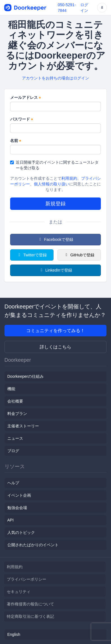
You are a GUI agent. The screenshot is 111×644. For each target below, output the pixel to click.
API (11, 520)
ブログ (13, 451)
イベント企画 (19, 495)
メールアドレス (25, 98)
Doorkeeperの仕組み (25, 376)
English (14, 634)
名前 (16, 141)
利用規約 (69, 178)
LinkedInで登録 (55, 270)
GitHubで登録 (79, 255)
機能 (11, 389)
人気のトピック (21, 532)
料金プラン (17, 414)
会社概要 (15, 401)
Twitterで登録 (32, 255)
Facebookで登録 (55, 239)
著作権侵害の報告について (30, 604)
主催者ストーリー (23, 426)
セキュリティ (19, 592)
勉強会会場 (17, 508)
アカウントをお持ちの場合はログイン (55, 78)
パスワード (22, 119)
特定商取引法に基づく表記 (30, 616)
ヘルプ (13, 483)
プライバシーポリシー (26, 579)
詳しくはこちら (55, 347)
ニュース (15, 438)
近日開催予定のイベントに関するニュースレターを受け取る (54, 165)
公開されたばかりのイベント (33, 545)
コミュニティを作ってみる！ (55, 331)
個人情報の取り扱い (52, 184)
